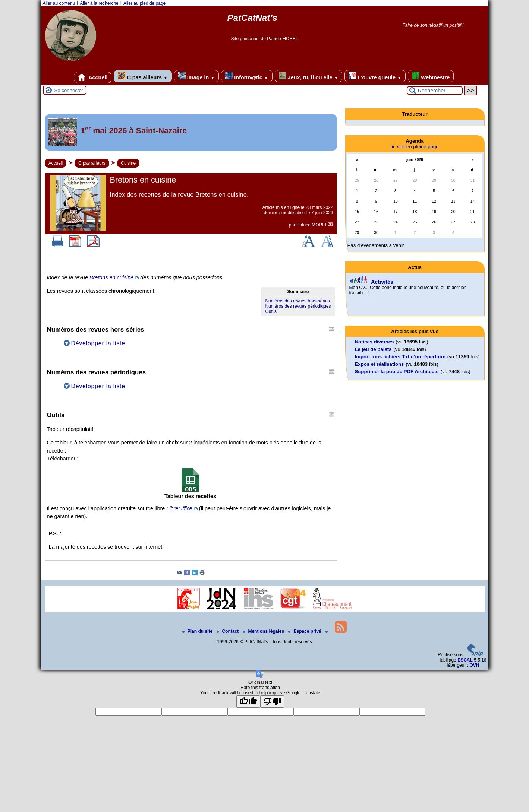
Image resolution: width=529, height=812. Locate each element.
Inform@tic (247, 76)
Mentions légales (264, 631)
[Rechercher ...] (435, 91)
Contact (228, 631)
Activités (382, 282)
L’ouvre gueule (375, 76)
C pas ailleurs (143, 76)
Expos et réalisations (380, 364)
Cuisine (128, 163)
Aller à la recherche (99, 3)
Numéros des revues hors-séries (297, 301)
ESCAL (465, 660)
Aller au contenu (59, 3)
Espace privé (305, 631)
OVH (474, 665)
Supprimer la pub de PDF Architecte (397, 372)
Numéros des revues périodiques (298, 306)
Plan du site (198, 631)
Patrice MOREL (312, 225)
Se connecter (69, 90)
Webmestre (431, 76)
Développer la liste (98, 343)
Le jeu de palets (373, 349)
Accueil (93, 77)
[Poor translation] (272, 702)
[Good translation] (248, 702)
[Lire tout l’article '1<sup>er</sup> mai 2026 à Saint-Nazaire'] (191, 133)
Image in (196, 76)
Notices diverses (374, 342)
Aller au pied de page (144, 3)
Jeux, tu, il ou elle (309, 76)
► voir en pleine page (415, 147)
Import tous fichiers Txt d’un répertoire (400, 357)
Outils (271, 311)
